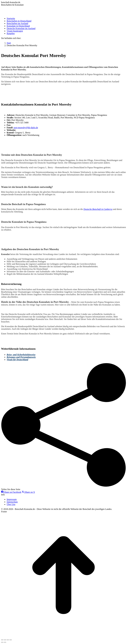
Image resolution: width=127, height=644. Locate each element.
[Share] (5, 640)
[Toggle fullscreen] (8, 640)
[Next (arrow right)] (5, 642)
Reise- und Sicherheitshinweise (21, 355)
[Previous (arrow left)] (2, 642)
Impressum (12, 499)
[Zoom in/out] (11, 640)
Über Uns (11, 504)
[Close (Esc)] (2, 640)
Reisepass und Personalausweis (21, 357)
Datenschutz (12, 502)
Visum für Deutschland (17, 360)
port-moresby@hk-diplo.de (26, 128)
